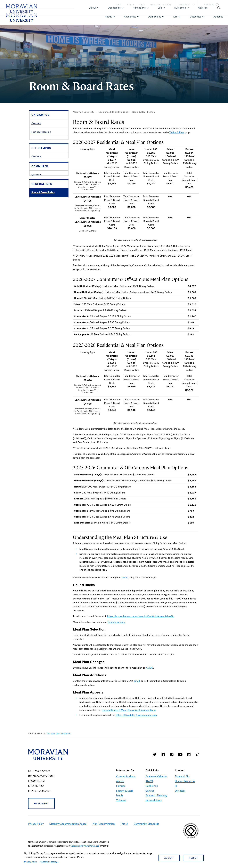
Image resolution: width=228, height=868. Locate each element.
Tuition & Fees (177, 132)
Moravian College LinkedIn (189, 755)
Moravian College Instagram (172, 755)
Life (175, 17)
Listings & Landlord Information (48, 205)
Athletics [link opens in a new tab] (218, 17)
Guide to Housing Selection (46, 166)
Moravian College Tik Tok (197, 755)
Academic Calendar (156, 776)
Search (209, 5)
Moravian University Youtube (180, 755)
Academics (130, 17)
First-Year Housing (41, 132)
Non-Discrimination (104, 824)
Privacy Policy (31, 862)
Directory (180, 791)
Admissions (155, 17)
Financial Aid (182, 776)
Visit (119, 5)
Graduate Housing (41, 149)
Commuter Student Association (48, 234)
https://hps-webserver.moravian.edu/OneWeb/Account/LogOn (141, 616)
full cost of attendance (59, 734)
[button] (213, 4)
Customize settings (49, 862)
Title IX (124, 824)
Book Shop (152, 786)
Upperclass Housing (42, 140)
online (125, 578)
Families (121, 786)
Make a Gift (41, 803)
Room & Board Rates (43, 256)
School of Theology (156, 795)
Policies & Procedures (43, 264)
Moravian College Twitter (155, 755)
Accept (169, 858)
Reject (193, 858)
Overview (36, 123)
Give (142, 5)
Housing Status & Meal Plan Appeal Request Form (129, 710)
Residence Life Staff (42, 175)
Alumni (120, 781)
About (108, 17)
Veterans (121, 800)
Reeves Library (154, 800)
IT (176, 786)
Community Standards (146, 824)
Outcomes (195, 17)
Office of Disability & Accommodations (136, 715)
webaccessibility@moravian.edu (85, 846)
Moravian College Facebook (163, 755)
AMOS (150, 668)
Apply (131, 5)
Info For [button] (187, 5)
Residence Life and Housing (114, 112)
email (137, 681)
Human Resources (185, 781)
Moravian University (84, 112)
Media (120, 795)
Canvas (150, 791)
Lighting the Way (161, 5)
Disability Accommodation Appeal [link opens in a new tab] (68, 824)
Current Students (126, 776)
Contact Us (37, 273)
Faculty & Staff (125, 791)
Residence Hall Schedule (45, 158)
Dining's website (116, 622)
